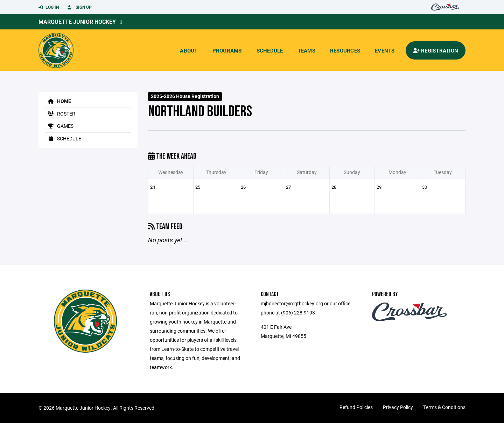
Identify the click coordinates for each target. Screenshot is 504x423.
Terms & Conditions (444, 407)
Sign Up (80, 7)
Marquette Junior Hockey (77, 22)
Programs (227, 50)
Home (58, 101)
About (189, 50)
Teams (307, 50)
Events (385, 50)
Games (59, 126)
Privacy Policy (398, 407)
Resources (345, 50)
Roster (60, 114)
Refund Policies (356, 407)
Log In (49, 7)
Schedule (270, 50)
